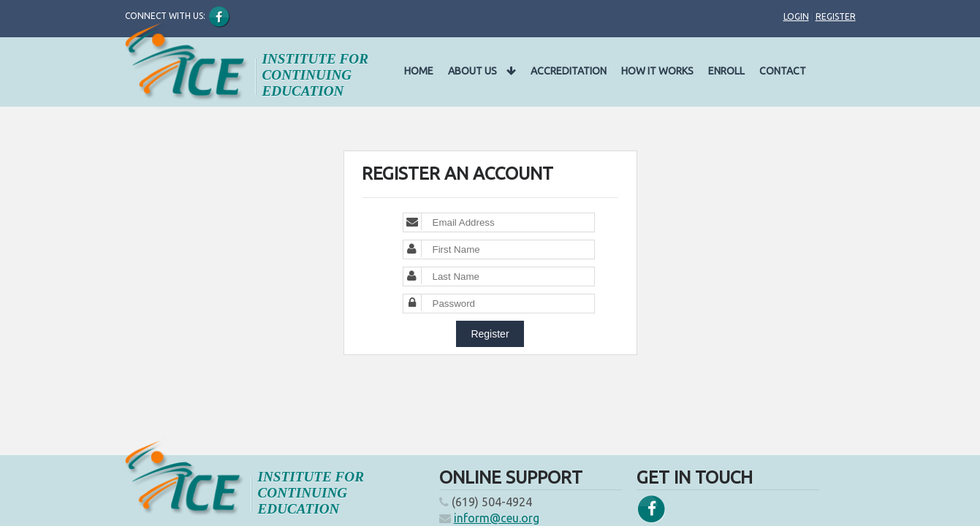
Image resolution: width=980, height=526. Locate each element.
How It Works (657, 71)
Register (836, 16)
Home (419, 71)
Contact (783, 71)
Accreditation (569, 71)
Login (796, 16)
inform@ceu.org (497, 518)
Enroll (726, 71)
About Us (482, 71)
